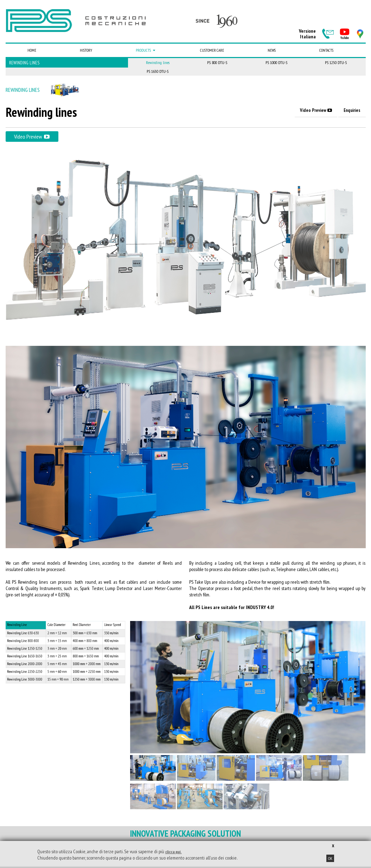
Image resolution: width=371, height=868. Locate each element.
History (86, 50)
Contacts (326, 50)
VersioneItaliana (307, 34)
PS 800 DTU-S (217, 62)
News (272, 50)
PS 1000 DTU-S (276, 62)
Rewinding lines (24, 63)
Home (32, 50)
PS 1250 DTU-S (336, 62)
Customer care (212, 50)
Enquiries (352, 110)
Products (146, 50)
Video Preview (316, 110)
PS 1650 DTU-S (158, 71)
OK (330, 858)
